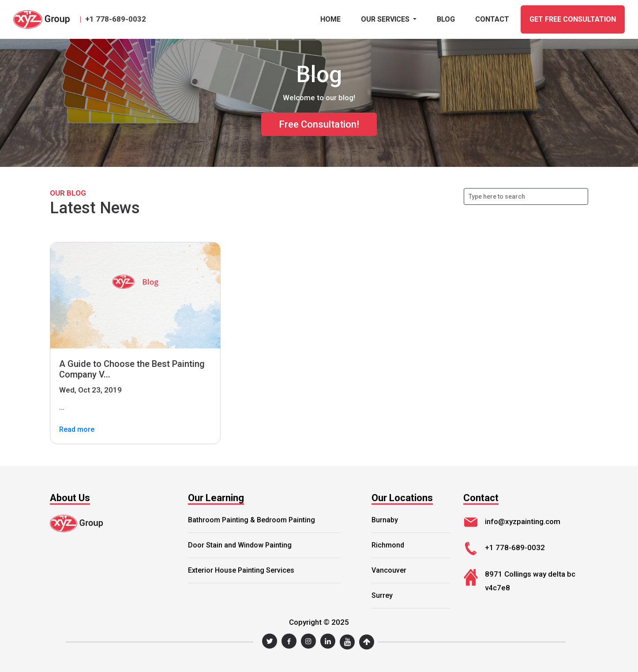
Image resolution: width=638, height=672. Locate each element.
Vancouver (389, 570)
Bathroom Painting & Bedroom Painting (251, 520)
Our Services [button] (386, 19)
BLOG (446, 19)
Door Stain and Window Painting (240, 545)
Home (330, 19)
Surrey (382, 595)
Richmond (388, 545)
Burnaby (385, 520)
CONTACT (492, 19)
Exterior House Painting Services (241, 570)
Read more (77, 430)
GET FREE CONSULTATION (573, 19)
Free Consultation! (319, 124)
